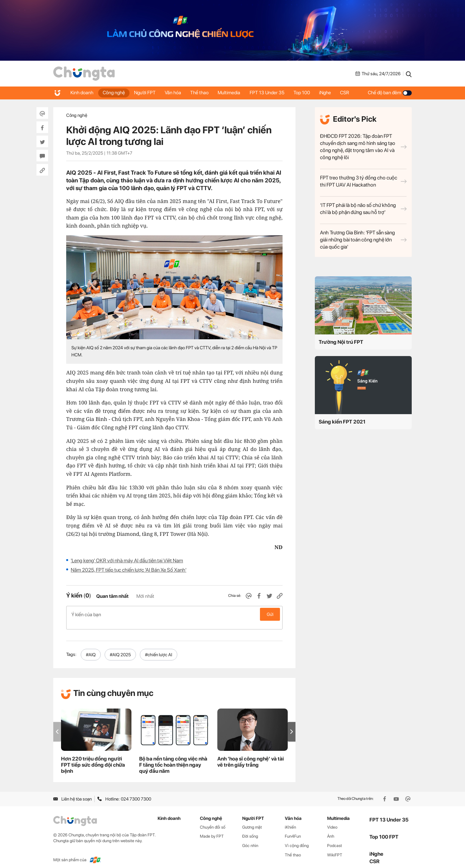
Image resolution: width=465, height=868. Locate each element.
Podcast (335, 839)
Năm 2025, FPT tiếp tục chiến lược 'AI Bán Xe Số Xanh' (129, 570)
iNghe (330, 93)
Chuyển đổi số (213, 820)
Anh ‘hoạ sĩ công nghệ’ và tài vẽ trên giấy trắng (251, 755)
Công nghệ (114, 93)
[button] (292, 725)
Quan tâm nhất (112, 596)
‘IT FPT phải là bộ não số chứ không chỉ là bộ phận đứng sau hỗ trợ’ (363, 209)
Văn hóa (175, 93)
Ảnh (331, 829)
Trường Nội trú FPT (341, 342)
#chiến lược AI (159, 648)
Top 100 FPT (384, 830)
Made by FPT (212, 829)
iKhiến (290, 820)
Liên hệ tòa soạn (72, 792)
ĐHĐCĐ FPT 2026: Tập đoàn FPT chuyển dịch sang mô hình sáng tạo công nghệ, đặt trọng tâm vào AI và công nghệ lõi (363, 147)
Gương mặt (252, 820)
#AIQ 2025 (120, 648)
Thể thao (202, 93)
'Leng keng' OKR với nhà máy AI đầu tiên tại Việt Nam (127, 561)
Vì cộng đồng (297, 839)
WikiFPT (335, 848)
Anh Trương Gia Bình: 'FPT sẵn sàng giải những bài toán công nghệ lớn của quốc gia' (363, 240)
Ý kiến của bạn (174, 614)
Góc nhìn (250, 839)
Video (332, 820)
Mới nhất (145, 596)
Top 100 (306, 93)
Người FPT (146, 93)
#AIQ (91, 648)
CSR (350, 93)
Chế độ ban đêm (390, 93)
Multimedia (232, 93)
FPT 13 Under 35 (271, 93)
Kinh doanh (82, 93)
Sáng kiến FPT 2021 (342, 422)
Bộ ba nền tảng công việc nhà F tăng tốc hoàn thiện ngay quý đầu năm (173, 758)
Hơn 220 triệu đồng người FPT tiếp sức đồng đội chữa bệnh (93, 758)
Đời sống (250, 829)
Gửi (270, 614)
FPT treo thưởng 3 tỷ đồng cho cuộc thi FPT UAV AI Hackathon (363, 181)
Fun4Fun (293, 829)
